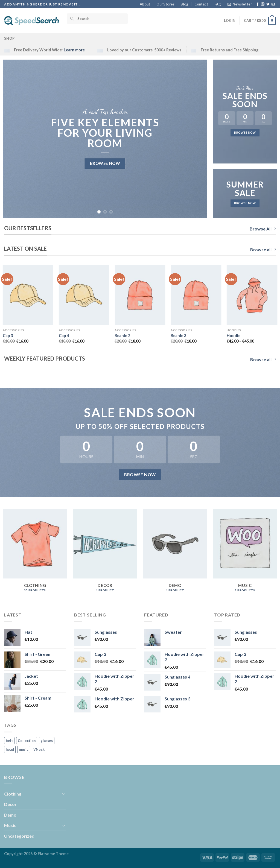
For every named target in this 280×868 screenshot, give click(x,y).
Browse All (263, 229)
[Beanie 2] (140, 295)
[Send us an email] (273, 4)
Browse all (263, 249)
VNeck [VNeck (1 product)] (39, 749)
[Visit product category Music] (245, 553)
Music (10, 825)
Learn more (74, 50)
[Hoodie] (252, 295)
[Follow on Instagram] (263, 4)
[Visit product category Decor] (105, 553)
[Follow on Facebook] (258, 4)
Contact (201, 4)
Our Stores (165, 4)
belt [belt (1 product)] (9, 741)
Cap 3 (8, 336)
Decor (10, 804)
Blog (184, 4)
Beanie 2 (122, 336)
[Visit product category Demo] (175, 553)
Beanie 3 (178, 336)
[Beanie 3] (196, 295)
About (145, 4)
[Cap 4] (84, 295)
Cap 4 (64, 336)
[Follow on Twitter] (268, 4)
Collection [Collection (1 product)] (27, 741)
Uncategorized (19, 836)
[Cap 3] (28, 295)
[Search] (97, 19)
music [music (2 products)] (24, 749)
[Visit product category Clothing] (35, 553)
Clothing (13, 794)
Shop (9, 38)
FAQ (218, 4)
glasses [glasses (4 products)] (47, 741)
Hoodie (234, 336)
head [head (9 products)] (10, 749)
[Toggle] (64, 794)
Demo (10, 815)
